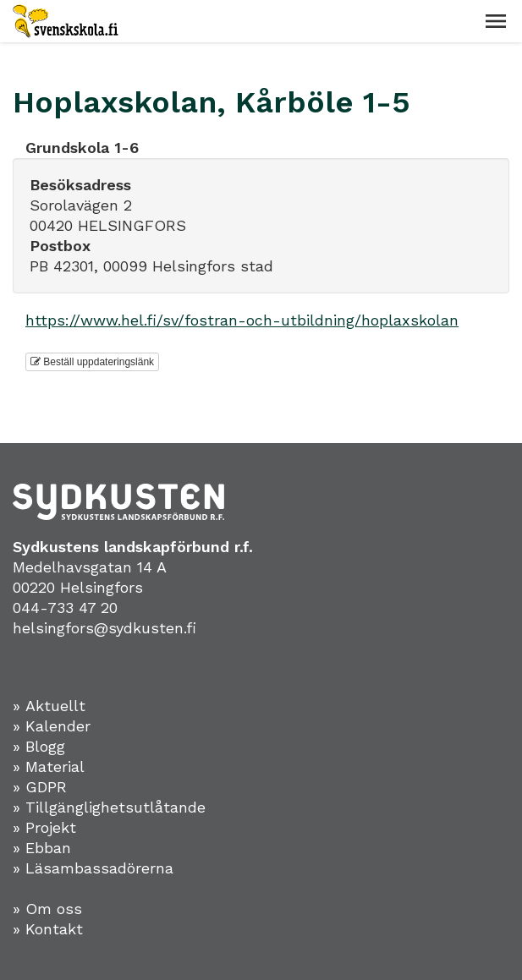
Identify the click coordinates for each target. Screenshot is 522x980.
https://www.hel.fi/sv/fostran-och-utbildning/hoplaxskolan (242, 320)
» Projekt (44, 827)
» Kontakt (48, 929)
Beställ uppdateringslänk (92, 362)
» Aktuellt (49, 706)
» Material (49, 766)
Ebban (48, 848)
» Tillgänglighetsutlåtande (109, 807)
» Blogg (39, 746)
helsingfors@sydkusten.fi (104, 628)
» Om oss (47, 909)
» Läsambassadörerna (93, 868)
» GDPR (40, 787)
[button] (496, 21)
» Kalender (52, 726)
